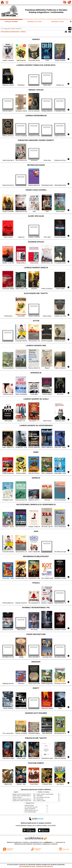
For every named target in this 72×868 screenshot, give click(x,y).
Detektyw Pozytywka (29, 805)
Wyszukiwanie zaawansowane (10, 31)
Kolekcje (23, 31)
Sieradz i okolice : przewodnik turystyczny (22, 796)
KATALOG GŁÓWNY (11, 22)
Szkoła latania (40, 796)
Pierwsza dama (40, 799)
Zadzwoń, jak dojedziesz (30, 809)
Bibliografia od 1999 (57, 22)
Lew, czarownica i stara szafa (43, 797)
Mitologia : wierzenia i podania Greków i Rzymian (23, 794)
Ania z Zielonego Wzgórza (30, 812)
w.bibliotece (49, 842)
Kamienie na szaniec (17, 797)
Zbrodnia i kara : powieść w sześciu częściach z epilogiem (25, 801)
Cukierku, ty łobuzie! (41, 801)
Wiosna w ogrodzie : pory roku (31, 810)
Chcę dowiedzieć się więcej (27, 866)
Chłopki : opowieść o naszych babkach (45, 794)
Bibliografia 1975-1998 (34, 22)
